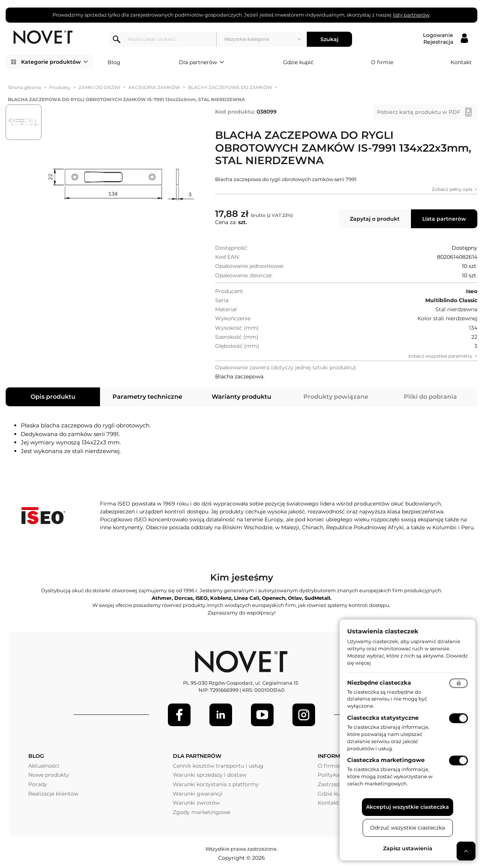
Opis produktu (53, 395)
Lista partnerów (444, 217)
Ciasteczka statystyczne (383, 718)
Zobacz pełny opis (452, 188)
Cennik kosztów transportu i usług (218, 764)
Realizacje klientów (53, 792)
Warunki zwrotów (196, 801)
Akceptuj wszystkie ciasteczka (408, 807)
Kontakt (461, 60)
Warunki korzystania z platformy (216, 783)
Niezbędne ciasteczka (379, 683)
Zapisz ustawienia (408, 848)
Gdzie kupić (298, 60)
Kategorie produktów (55, 60)
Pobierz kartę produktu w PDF (419, 111)
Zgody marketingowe (202, 811)
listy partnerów (411, 15)
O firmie (382, 60)
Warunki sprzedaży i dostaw (210, 773)
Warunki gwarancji (198, 792)
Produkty (60, 86)
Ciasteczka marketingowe (386, 760)
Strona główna (25, 86)
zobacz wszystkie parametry (440, 354)
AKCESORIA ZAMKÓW (154, 86)
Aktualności (44, 764)
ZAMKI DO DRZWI (99, 86)
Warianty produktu (241, 395)
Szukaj (332, 37)
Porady (38, 783)
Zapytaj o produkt (375, 217)
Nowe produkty (49, 773)
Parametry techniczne (147, 395)
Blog (114, 60)
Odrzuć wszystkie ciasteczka (408, 828)
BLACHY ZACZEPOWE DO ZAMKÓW (230, 86)
